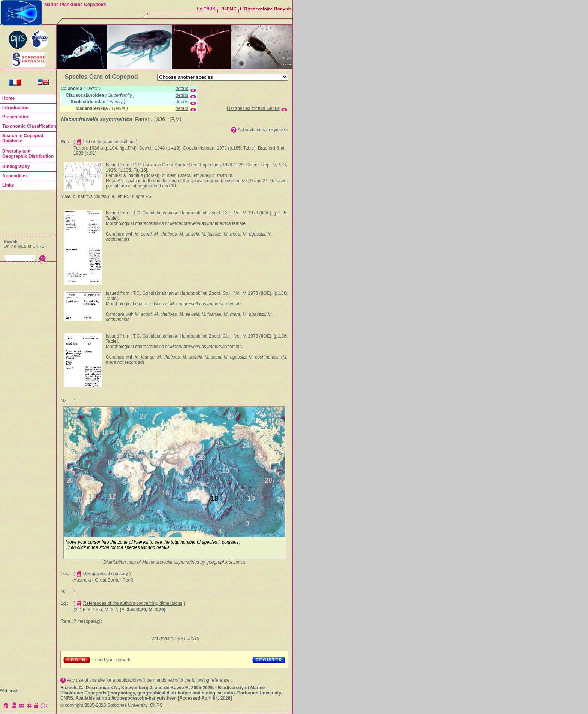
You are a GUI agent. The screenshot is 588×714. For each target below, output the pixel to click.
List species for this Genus (253, 108)
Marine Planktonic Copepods (75, 4)
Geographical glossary (106, 574)
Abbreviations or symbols (263, 130)
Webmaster (10, 691)
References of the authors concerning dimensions (133, 603)
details (182, 88)
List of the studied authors (109, 142)
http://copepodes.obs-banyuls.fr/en (139, 698)
